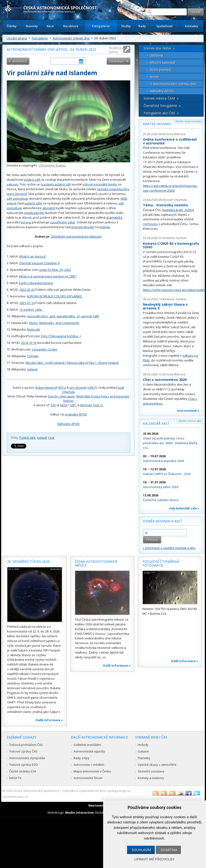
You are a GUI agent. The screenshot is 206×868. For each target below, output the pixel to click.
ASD (53, 405)
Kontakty (192, 26)
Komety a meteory (151, 778)
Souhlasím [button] (141, 850)
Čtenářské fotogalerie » (162, 106)
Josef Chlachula (177, 200)
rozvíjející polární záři (56, 184)
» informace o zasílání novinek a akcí (169, 548)
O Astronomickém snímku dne (173, 84)
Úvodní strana (17, 38)
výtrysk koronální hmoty (100, 184)
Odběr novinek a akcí (162, 521)
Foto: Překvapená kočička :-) (61, 336)
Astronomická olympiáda (27, 758)
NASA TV (15, 778)
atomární (49, 208)
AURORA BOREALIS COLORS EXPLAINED (54, 296)
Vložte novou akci (190, 421)
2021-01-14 (27, 303)
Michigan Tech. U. (92, 405)
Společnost (164, 26)
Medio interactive (79, 813)
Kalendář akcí (156, 423)
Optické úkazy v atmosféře (157, 765)
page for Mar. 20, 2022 (55, 270)
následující (117, 61)
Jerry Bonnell (78, 388)
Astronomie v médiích (89, 765)
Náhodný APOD (69, 424)
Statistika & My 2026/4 (178, 210)
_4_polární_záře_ (31, 309)
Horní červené (17, 194)
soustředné (58, 222)
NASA (64, 405)
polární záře (33, 203)
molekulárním (34, 213)
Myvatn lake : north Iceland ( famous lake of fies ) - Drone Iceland (72, 363)
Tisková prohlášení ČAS (26, 745)
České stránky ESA (23, 771)
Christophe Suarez (52, 165)
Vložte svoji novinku (189, 121)
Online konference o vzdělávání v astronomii (170, 141)
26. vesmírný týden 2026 (28, 561)
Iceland (32, 369)
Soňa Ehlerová (176, 134)
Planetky (144, 758)
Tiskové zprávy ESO (23, 765)
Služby (126, 26)
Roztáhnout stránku (116, 49)
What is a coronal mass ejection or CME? (48, 276)
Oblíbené (156, 55)
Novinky (32, 26)
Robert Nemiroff (46, 388)
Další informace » (49, 720)
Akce (50, 26)
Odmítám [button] (169, 850)
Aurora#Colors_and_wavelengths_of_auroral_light (63, 316)
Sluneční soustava (151, 771)
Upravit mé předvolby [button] (154, 859)
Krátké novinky (157, 124)
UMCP (92, 388)
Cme (51, 438)
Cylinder (33, 356)
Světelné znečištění (87, 745)
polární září (32, 180)
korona (26, 222)
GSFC (73, 405)
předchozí (20, 61)
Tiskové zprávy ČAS (23, 751)
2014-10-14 (29, 343)
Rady (142, 26)
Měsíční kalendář (163, 62)
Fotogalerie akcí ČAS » (161, 113)
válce (71, 222)
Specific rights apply (61, 396)
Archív (154, 77)
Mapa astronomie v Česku (92, 771)
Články (12, 26)
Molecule (34, 329)
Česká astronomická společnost (36, 791)
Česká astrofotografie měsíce (96, 563)
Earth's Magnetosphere (36, 283)
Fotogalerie (101, 26)
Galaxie (143, 751)
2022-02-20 (27, 290)
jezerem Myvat (82, 227)
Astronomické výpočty (89, 751)
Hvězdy (143, 745)
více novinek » (188, 411)
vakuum (12, 184)
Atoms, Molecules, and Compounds (54, 323)
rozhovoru (151, 224)
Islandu (105, 227)
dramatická (114, 217)
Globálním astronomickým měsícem (76, 236)
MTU (62, 388)
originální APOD (76, 414)
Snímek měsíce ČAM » (161, 98)
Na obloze (71, 26)
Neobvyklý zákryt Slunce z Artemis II (165, 306)
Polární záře (27, 438)
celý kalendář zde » (184, 508)
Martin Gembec (177, 238)
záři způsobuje (17, 199)
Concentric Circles (44, 349)
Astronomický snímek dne (71, 38)
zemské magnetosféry (113, 189)
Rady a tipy (81, 758)
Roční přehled (160, 70)
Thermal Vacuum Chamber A (39, 263)
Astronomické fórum (88, 778)
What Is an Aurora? (33, 256)
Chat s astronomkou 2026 (165, 380)
